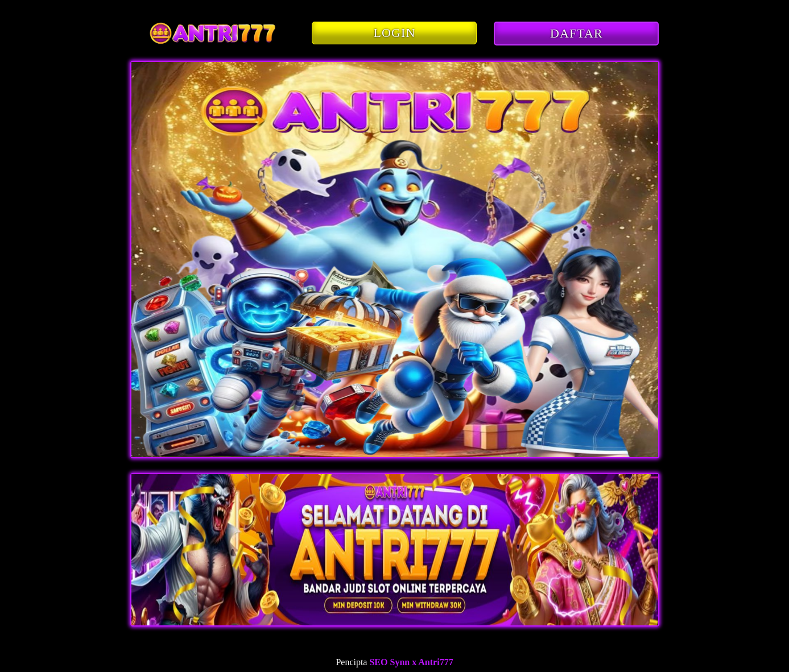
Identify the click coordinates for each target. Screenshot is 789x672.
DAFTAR (577, 33)
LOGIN (395, 33)
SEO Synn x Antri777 (411, 662)
